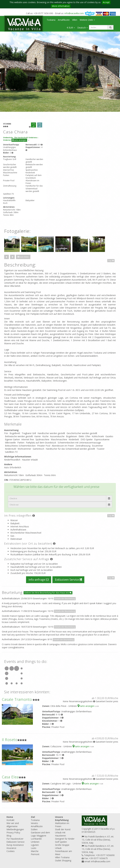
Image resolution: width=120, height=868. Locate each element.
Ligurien (35, 845)
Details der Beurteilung (65, 599)
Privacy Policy (13, 832)
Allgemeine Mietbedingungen (15, 828)
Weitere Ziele (87, 20)
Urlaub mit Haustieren (60, 834)
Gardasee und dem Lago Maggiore (40, 834)
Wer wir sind (13, 823)
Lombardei (36, 839)
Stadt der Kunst (63, 829)
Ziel (33, 817)
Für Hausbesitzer (15, 839)
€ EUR (71, 28)
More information (61, 6)
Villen (75, 20)
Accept (106, 2)
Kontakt (10, 820)
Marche (35, 851)
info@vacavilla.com (74, 13)
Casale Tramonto (17, 699)
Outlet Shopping (63, 860)
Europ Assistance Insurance (15, 846)
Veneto (34, 823)
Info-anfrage (39, 580)
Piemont (35, 854)
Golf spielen (61, 842)
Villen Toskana (62, 857)
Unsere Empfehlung (62, 818)
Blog (9, 836)
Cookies (11, 851)
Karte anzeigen (19, 140)
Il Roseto (10, 740)
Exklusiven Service (68, 580)
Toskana (51, 20)
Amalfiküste (64, 20)
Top (111, 261)
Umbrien (35, 842)
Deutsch (83, 28)
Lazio (34, 848)
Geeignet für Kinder (65, 839)
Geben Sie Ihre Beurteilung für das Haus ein (48, 593)
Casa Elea (10, 777)
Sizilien (34, 829)
